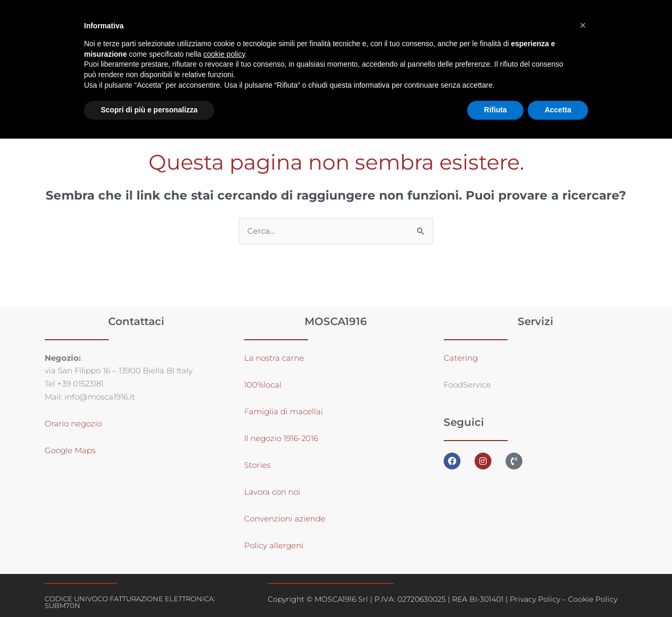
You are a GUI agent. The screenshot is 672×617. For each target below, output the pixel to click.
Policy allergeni (274, 545)
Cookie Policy (593, 599)
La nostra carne (275, 358)
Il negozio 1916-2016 (281, 438)
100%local (263, 385)
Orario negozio (73, 424)
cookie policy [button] (224, 54)
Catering (461, 358)
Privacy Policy (535, 599)
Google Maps (70, 451)
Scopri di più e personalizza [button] (149, 110)
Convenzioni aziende (285, 519)
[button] (583, 25)
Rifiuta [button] (496, 110)
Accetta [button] (558, 110)
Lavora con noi (272, 492)
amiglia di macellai (286, 411)
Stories (257, 465)
